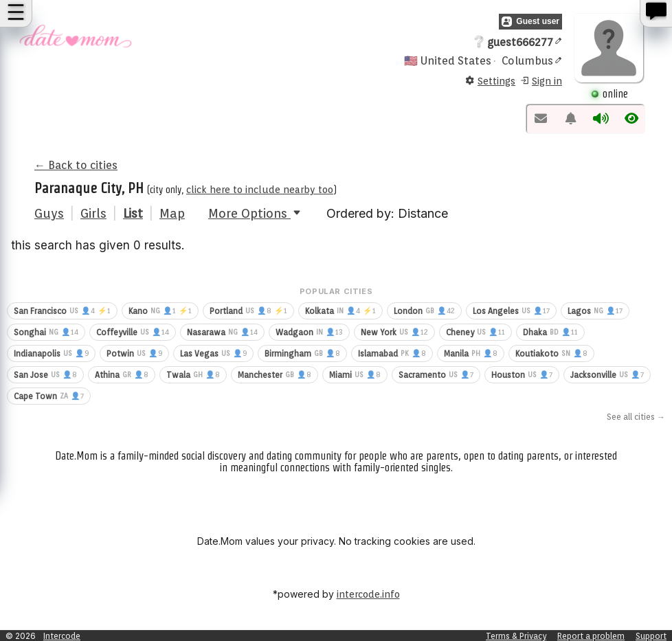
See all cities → (636, 417)
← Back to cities (76, 165)
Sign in (541, 81)
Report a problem (591, 636)
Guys (49, 213)
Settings (490, 81)
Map (172, 213)
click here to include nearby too (260, 190)
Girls (93, 213)
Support (651, 636)
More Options (256, 213)
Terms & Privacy (516, 636)
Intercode (62, 636)
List (133, 213)
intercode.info (368, 594)
